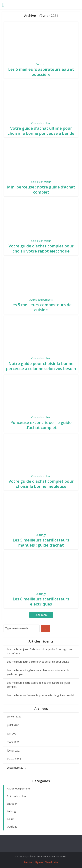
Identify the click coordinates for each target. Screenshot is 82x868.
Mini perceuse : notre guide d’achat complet (41, 189)
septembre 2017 (17, 768)
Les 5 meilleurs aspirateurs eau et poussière (41, 72)
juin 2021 (12, 733)
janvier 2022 (14, 716)
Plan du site (51, 862)
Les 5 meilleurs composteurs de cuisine (41, 307)
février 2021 (14, 751)
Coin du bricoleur (41, 123)
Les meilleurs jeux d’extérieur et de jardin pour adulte (38, 662)
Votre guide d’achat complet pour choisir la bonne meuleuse (41, 484)
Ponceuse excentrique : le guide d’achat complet (41, 425)
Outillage (41, 535)
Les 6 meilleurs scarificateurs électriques (41, 601)
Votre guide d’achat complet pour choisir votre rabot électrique (41, 248)
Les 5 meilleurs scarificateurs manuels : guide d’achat (41, 542)
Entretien (41, 64)
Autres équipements (41, 300)
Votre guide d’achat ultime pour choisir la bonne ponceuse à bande (41, 131)
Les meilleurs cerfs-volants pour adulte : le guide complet (40, 695)
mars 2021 (13, 742)
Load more (41, 615)
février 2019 (14, 759)
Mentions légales (34, 862)
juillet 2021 (13, 725)
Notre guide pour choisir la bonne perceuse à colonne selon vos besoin (41, 366)
